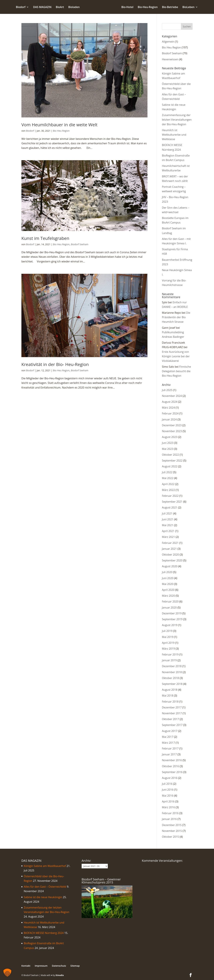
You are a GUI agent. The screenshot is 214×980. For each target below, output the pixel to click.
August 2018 (170, 690)
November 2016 (172, 760)
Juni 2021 (168, 519)
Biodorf (21, 7)
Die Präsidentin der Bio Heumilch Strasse (176, 317)
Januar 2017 (169, 754)
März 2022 (168, 490)
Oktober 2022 (170, 455)
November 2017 (172, 713)
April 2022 (168, 484)
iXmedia (60, 975)
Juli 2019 (167, 631)
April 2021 (168, 531)
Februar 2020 (170, 601)
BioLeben (188, 7)
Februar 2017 (170, 748)
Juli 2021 (167, 513)
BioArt (60, 7)
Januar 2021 (169, 549)
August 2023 (170, 437)
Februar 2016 (170, 813)
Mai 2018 (168, 696)
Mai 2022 (168, 478)
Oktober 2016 (170, 766)
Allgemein (168, 42)
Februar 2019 (170, 654)
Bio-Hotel (127, 7)
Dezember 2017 (172, 707)
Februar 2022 (170, 496)
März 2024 (168, 408)
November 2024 (172, 396)
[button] (7, 973)
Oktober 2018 (170, 678)
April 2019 (168, 643)
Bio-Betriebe (170, 7)
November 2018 (172, 672)
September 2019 (172, 619)
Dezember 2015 (172, 825)
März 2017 (168, 743)
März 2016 (168, 807)
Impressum (41, 966)
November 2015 (172, 831)
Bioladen (74, 7)
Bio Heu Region (61, 131)
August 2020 (170, 566)
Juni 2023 (168, 443)
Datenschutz (59, 966)
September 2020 (172, 560)
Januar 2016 (169, 819)
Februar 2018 (170, 702)
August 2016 (170, 778)
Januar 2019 (169, 660)
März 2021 (168, 537)
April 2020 (168, 590)
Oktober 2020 (170, 555)
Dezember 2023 (172, 425)
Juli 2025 (167, 390)
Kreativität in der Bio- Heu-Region (55, 364)
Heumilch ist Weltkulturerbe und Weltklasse (174, 135)
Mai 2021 (168, 525)
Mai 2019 (168, 637)
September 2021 (172, 502)
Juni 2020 (168, 578)
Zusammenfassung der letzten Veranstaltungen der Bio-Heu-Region (177, 120)
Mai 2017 (168, 737)
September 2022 (172, 461)
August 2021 (170, 507)
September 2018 (172, 684)
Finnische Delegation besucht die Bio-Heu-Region (176, 371)
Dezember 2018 (172, 666)
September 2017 (172, 725)
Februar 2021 (170, 543)
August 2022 (170, 466)
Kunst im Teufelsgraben (45, 238)
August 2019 (170, 625)
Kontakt (26, 966)
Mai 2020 (168, 584)
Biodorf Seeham (80, 244)
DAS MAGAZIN (42, 7)
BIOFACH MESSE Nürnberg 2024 (44, 933)
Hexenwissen (170, 59)
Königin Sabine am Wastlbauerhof (45, 866)
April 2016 (168, 801)
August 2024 (170, 402)
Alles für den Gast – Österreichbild (45, 887)
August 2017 (170, 731)
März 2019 (168, 649)
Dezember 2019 (172, 613)
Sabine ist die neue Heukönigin (43, 897)
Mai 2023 (168, 449)
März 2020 (168, 596)
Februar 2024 (170, 413)
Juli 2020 (167, 572)
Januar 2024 (169, 419)
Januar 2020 (169, 608)
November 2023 (172, 431)
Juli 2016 (167, 784)
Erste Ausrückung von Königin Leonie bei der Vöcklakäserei (176, 356)
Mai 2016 (168, 796)
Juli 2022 (167, 472)
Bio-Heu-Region (148, 7)
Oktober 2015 (170, 837)
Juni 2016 (168, 790)
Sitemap (75, 966)
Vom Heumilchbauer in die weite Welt (59, 125)
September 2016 (172, 772)
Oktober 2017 (170, 719)
